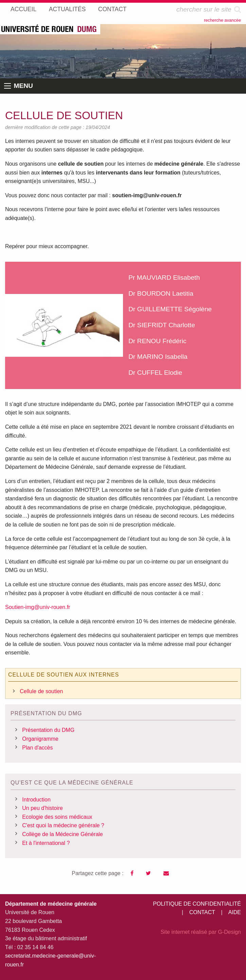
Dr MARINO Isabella (158, 357)
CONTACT (202, 912)
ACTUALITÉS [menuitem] (67, 9)
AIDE (235, 912)
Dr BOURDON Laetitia (161, 293)
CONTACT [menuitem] (112, 9)
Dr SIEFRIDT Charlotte (162, 325)
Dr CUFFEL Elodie (155, 373)
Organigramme (40, 739)
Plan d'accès (37, 748)
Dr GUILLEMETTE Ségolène (170, 309)
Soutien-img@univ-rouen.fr (38, 607)
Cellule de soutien (41, 691)
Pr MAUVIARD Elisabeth (164, 278)
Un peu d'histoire (42, 808)
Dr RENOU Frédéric (157, 341)
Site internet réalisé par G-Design (201, 932)
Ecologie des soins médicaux (57, 817)
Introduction (36, 800)
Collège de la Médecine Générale (62, 834)
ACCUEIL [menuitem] (23, 9)
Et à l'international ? (46, 843)
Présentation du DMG (48, 730)
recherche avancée (222, 20)
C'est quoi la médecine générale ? (63, 825)
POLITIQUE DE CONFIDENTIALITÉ (197, 904)
